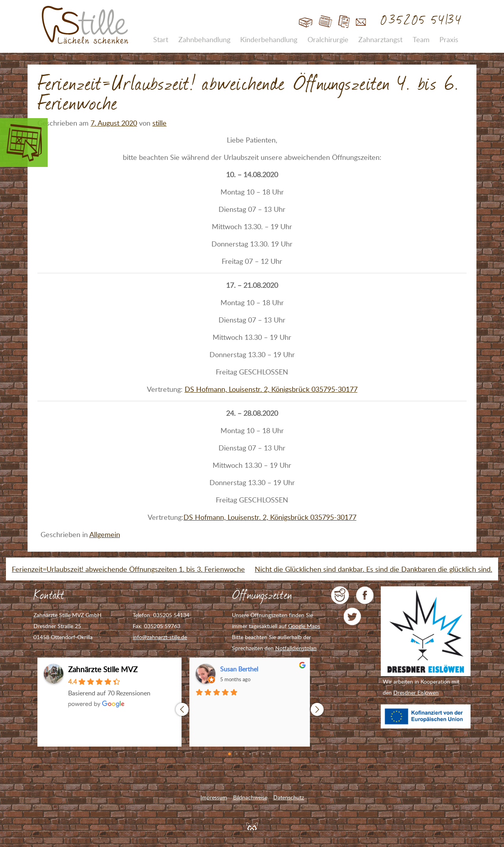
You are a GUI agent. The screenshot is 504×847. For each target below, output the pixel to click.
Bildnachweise (250, 797)
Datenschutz (289, 797)
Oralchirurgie (328, 39)
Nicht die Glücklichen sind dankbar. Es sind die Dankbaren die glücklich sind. (373, 569)
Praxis (449, 39)
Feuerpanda (252, 826)
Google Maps (304, 626)
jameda (340, 595)
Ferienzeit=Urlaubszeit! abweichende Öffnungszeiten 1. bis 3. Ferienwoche (128, 569)
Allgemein (105, 534)
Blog (325, 22)
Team (421, 39)
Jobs (344, 22)
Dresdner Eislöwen (416, 692)
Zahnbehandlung (204, 39)
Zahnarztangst (380, 39)
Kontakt (361, 22)
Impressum (214, 797)
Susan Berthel (239, 669)
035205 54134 (422, 20)
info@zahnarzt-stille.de (160, 637)
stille (159, 123)
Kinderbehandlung (269, 39)
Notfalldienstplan (296, 648)
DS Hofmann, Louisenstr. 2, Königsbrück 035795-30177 (271, 389)
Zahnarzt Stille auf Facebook (365, 595)
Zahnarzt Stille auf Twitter (353, 616)
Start (306, 22)
